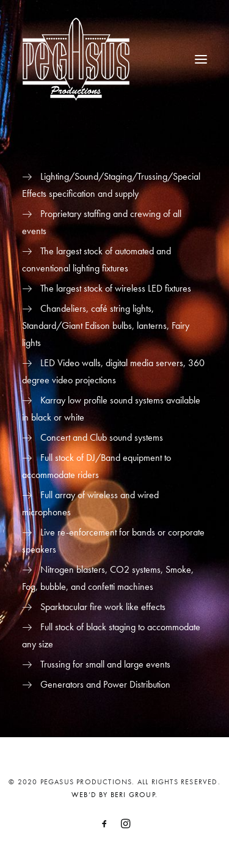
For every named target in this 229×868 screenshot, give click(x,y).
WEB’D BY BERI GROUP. (114, 795)
